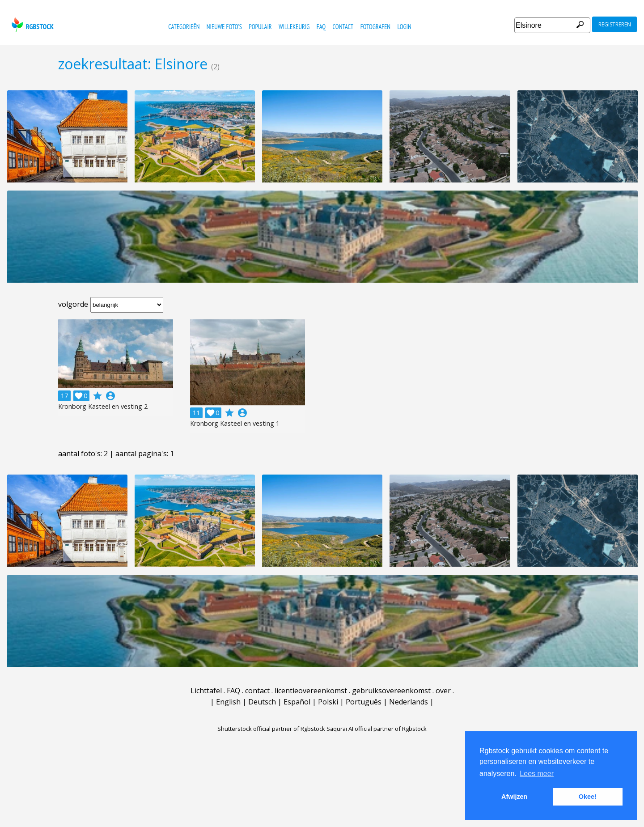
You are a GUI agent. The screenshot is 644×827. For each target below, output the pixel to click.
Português (364, 702)
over (443, 691)
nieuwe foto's (224, 27)
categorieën (184, 27)
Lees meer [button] (537, 774)
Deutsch (262, 702)
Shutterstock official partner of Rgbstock (271, 729)
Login (404, 27)
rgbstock (32, 25)
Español (297, 702)
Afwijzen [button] (514, 797)
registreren (615, 24)
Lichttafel (206, 691)
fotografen (375, 27)
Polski (328, 702)
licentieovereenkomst (311, 691)
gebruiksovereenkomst (391, 691)
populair (260, 27)
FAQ (321, 27)
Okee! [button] (588, 797)
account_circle (110, 396)
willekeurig (294, 27)
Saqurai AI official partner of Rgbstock (377, 729)
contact (343, 27)
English (228, 702)
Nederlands (409, 702)
